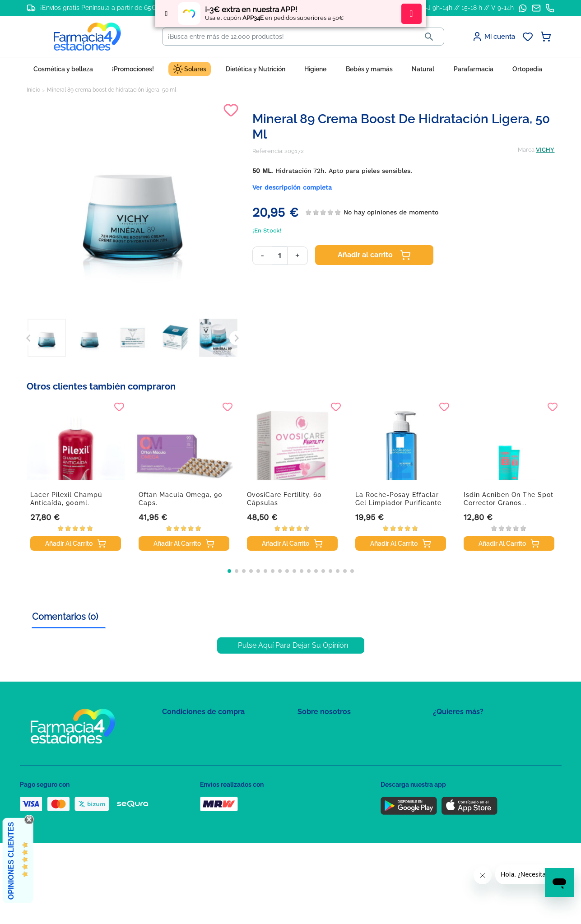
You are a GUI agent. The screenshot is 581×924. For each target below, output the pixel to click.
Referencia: (268, 151)
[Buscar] (288, 37)
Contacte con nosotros (328, 756)
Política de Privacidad (191, 743)
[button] (229, 571)
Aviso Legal (178, 769)
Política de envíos (186, 795)
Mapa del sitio (316, 730)
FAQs (305, 743)
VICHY (545, 150)
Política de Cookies (188, 756)
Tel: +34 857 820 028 (325, 782)
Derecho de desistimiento (197, 808)
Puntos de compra (187, 782)
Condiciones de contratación (201, 730)
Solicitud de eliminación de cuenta (345, 769)
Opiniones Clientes (11, 861)
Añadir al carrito (374, 255)
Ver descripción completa (292, 187)
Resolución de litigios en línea (203, 821)
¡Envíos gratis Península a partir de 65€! (99, 8)
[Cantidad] (280, 256)
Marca (526, 150)
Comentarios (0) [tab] (65, 617)
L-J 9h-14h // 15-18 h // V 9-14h (468, 8)
